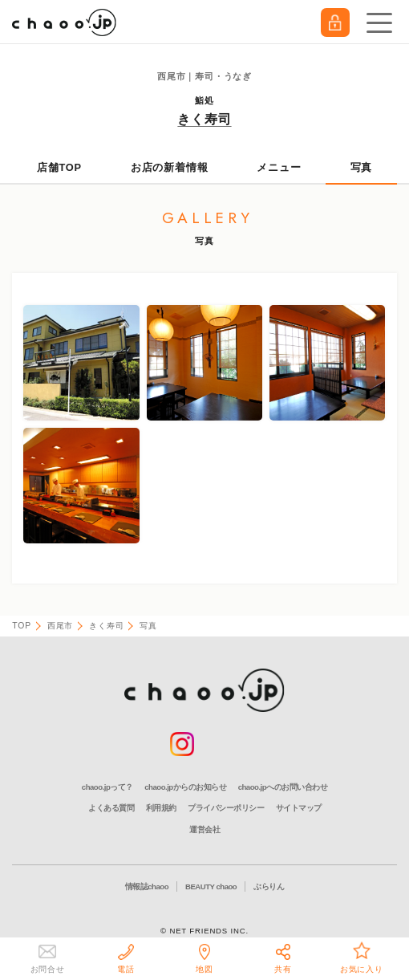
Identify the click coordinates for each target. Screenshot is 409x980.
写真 (362, 167)
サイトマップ (299, 808)
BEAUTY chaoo (211, 886)
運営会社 (204, 830)
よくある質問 (111, 808)
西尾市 (60, 626)
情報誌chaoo (147, 886)
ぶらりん (269, 886)
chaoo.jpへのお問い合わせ (283, 787)
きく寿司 (204, 119)
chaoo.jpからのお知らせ (185, 787)
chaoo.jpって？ (107, 787)
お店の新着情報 (170, 167)
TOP (22, 626)
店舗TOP (59, 167)
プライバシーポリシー (226, 808)
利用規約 (161, 808)
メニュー (279, 167)
